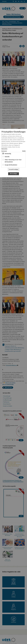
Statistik (7, 157)
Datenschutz (4, 149)
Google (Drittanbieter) (11, 165)
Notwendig (8, 154)
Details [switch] (24, 151)
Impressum (4, 151)
